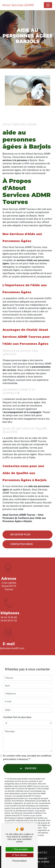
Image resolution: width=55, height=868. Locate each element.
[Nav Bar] (48, 5)
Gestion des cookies (38, 862)
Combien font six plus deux (17, 714)
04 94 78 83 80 (9, 621)
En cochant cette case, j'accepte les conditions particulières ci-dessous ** (27, 754)
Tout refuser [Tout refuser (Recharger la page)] (20, 855)
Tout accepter (19, 849)
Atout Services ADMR (18, 5)
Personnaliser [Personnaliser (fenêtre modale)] (20, 861)
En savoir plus (20, 535)
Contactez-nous (22, 544)
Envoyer (31, 765)
